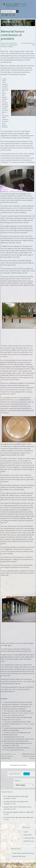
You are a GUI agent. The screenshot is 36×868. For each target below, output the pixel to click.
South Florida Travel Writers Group (23, 853)
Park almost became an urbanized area (16, 802)
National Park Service (19, 856)
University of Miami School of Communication (20, 866)
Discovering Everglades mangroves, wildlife (17, 812)
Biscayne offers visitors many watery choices (18, 807)
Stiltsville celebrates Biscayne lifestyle (29, 756)
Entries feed (28, 835)
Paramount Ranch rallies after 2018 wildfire (17, 817)
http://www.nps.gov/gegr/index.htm (13, 750)
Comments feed (29, 838)
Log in (26, 832)
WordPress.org (29, 841)
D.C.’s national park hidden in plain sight (16, 796)
